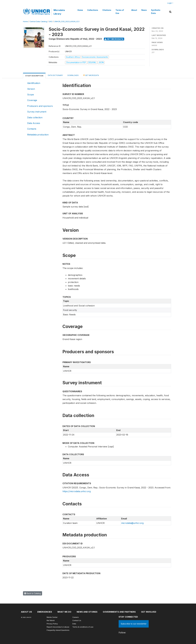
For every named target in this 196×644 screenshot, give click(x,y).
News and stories (87, 612)
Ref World (51, 620)
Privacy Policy (52, 624)
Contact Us (77, 620)
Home (80, 10)
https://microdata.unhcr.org (77, 491)
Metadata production (38, 135)
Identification (34, 83)
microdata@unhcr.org (132, 523)
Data (74, 624)
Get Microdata (114, 39)
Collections (93, 10)
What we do (64, 612)
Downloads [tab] (73, 75)
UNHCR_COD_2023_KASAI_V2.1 (67, 22)
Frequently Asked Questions (58, 630)
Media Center (52, 617)
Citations (107, 10)
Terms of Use (120, 12)
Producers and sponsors (40, 106)
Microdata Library (59, 12)
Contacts (32, 129)
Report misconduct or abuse (58, 627)
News (144, 10)
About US (26, 612)
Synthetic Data (156, 12)
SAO (51, 22)
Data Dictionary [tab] (55, 75)
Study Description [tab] (34, 76)
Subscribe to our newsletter (134, 624)
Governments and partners (120, 612)
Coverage (32, 100)
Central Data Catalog (38, 22)
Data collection (35, 117)
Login (170, 3)
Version (31, 89)
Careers (76, 617)
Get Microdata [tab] (91, 75)
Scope (31, 95)
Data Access (34, 123)
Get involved (149, 612)
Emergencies (45, 612)
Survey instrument (37, 112)
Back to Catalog (33, 593)
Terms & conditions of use (83, 627)
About (134, 10)
